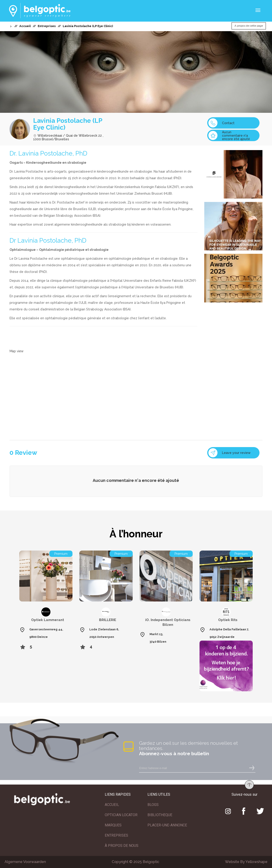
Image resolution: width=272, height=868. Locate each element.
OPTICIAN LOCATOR (121, 815)
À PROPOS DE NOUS (122, 846)
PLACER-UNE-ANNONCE (167, 825)
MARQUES (113, 825)
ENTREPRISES (116, 835)
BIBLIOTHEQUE (160, 815)
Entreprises (47, 26)
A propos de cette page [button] (249, 26)
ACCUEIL (112, 805)
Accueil (25, 26)
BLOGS (153, 805)
